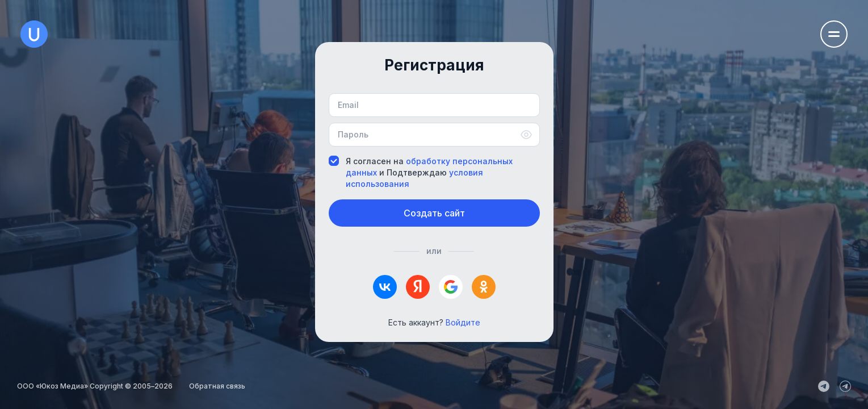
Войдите (463, 322)
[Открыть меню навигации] (834, 34)
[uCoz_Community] (845, 386)
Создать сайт (434, 213)
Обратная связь (217, 386)
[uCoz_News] (824, 386)
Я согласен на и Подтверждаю (421, 172)
